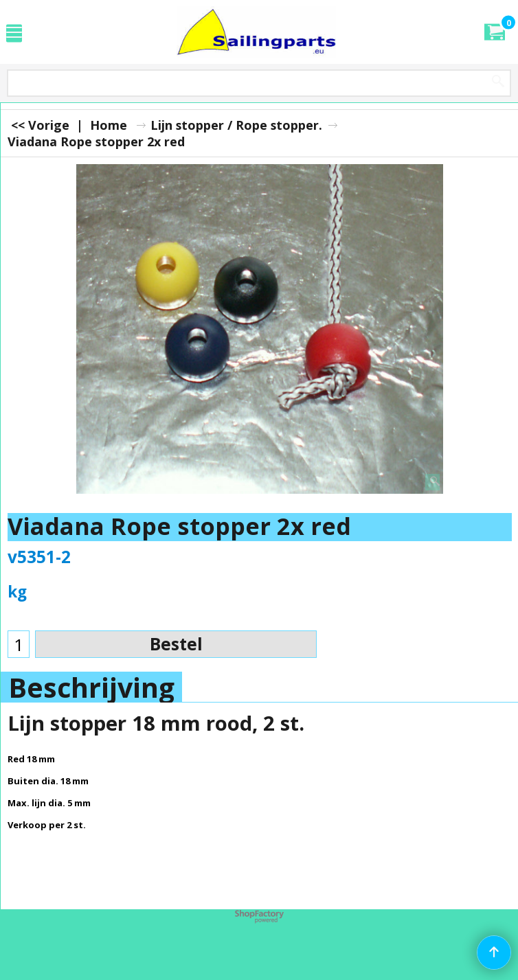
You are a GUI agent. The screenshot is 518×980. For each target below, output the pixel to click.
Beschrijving (91, 687)
